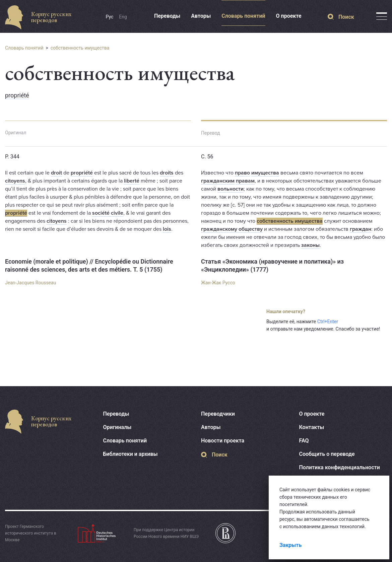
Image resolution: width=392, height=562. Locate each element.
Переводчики (218, 414)
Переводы (167, 16)
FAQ (304, 441)
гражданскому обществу (232, 229)
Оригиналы (117, 427)
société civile (108, 213)
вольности (231, 189)
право (242, 173)
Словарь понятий (243, 16)
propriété (17, 95)
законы (310, 245)
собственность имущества (80, 48)
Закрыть (290, 545)
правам (245, 181)
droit (56, 173)
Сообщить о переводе (327, 454)
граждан (361, 229)
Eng (123, 17)
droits (167, 173)
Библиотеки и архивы (130, 454)
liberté (132, 181)
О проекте (289, 16)
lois (167, 229)
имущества (265, 173)
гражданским (218, 181)
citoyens (15, 181)
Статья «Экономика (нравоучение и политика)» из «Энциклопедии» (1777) (272, 265)
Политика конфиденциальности (340, 467)
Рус (110, 17)
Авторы (201, 16)
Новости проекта (223, 441)
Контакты (312, 427)
